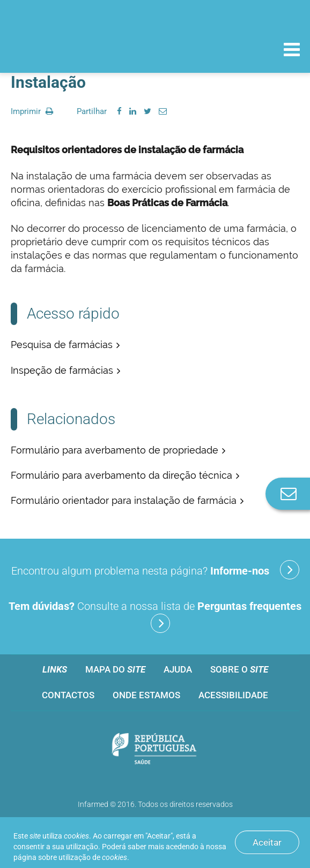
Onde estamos (146, 695)
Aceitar (267, 842)
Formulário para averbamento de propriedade (115, 450)
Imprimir (32, 111)
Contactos (68, 695)
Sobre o (239, 669)
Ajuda (178, 669)
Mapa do (115, 669)
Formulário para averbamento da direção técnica (121, 475)
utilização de (93, 857)
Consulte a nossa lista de (155, 616)
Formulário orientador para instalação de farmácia (124, 500)
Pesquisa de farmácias (62, 345)
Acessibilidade (233, 695)
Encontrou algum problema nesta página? (155, 570)
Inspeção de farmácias (62, 370)
